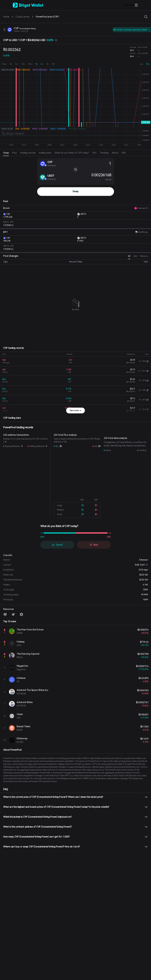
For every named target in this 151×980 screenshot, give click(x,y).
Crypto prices (22, 17)
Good (57, 545)
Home (6, 17)
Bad (94, 545)
